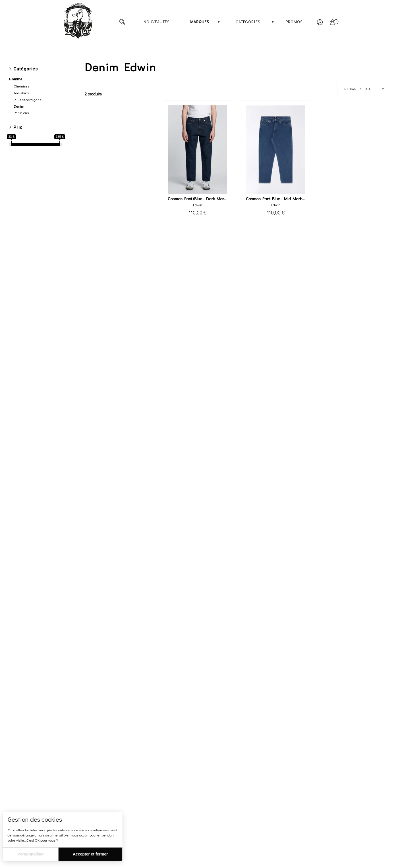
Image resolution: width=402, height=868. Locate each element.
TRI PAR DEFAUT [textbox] (357, 89)
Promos (294, 22)
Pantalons (21, 113)
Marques (200, 22)
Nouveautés (157, 22)
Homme (16, 79)
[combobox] (363, 89)
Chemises (21, 86)
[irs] (1, 1)
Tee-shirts (21, 93)
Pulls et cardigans (27, 100)
